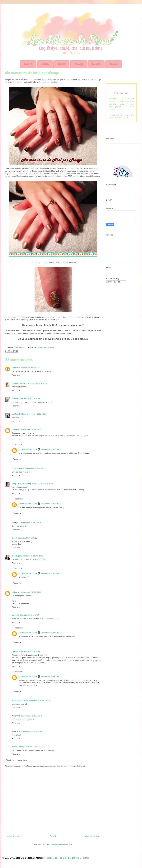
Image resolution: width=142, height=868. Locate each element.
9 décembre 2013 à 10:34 (30, 651)
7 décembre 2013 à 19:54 (30, 398)
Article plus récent (14, 836)
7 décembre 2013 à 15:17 (31, 368)
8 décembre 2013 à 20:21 (33, 556)
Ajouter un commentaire (17, 760)
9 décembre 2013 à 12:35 (51, 573)
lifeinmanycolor (18, 747)
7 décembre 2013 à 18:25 (36, 383)
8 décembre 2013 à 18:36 (31, 522)
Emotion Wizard (19, 383)
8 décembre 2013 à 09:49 (37, 414)
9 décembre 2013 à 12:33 (51, 633)
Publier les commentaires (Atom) (59, 844)
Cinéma (28, 64)
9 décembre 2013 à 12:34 (51, 449)
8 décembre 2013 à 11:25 (35, 468)
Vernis (22, 347)
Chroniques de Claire (28, 449)
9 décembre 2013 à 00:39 (31, 592)
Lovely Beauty (18, 468)
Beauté (114, 64)
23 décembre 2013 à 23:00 (32, 731)
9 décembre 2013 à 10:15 (29, 615)
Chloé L (15, 398)
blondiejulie (17, 556)
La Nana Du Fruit (19, 414)
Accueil (53, 836)
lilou (14, 538)
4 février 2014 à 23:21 (35, 747)
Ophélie (15, 651)
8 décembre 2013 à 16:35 (42, 484)
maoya (15, 615)
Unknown (16, 368)
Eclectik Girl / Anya (20, 700)
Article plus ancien (92, 836)
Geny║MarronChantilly (22, 484)
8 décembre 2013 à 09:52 (31, 429)
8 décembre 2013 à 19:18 (27, 538)
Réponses (19, 444)
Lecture (61, 64)
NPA (16, 347)
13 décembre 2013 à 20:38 (40, 700)
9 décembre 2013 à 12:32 (51, 677)
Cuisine (96, 64)
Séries (45, 64)
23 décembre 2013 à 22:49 (32, 716)
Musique (79, 64)
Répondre (16, 375)
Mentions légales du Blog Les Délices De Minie (66, 858)
